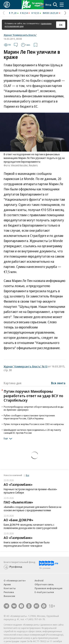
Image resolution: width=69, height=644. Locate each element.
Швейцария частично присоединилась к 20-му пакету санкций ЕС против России (32, 431)
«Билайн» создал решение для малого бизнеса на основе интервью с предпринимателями (32, 509)
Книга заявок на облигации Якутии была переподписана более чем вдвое (27, 544)
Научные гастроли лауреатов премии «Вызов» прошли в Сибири (30, 491)
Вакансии (9, 596)
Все (27, 475)
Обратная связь (44, 584)
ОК (61, 25)
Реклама (9, 592)
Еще (9, 439)
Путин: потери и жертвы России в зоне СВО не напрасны (34, 424)
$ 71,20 (13, 13)
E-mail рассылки (44, 592)
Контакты (10, 588)
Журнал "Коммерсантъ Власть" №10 (26, 366)
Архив (7, 584)
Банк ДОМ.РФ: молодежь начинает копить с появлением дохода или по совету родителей (30, 526)
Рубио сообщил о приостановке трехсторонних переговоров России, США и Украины (29, 417)
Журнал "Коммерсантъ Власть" (20, 35)
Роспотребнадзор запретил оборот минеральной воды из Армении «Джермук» (34, 408)
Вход (48, 5)
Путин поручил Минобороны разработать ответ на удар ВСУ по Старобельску (33, 396)
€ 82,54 (24, 13)
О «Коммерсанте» (15, 580)
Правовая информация (48, 588)
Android (39, 580)
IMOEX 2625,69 (51, 13)
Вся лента (58, 383)
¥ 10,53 (35, 13)
